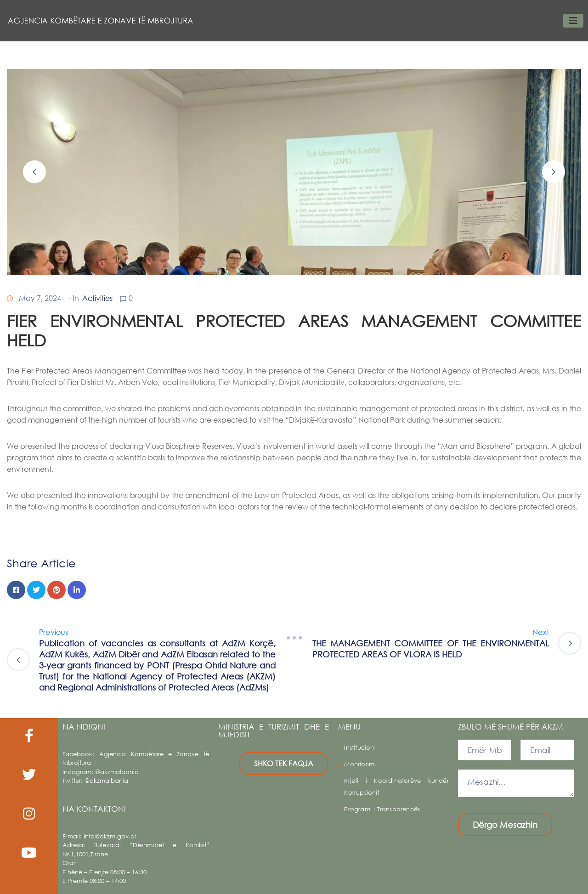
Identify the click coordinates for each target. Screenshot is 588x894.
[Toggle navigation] (573, 21)
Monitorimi (360, 764)
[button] (34, 172)
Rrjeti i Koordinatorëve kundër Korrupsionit (396, 787)
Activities (97, 298)
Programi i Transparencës (382, 809)
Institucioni (360, 748)
